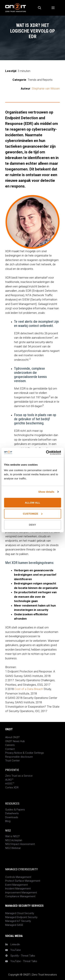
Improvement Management (21, 893)
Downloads (12, 817)
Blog (8, 821)
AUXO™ (9, 780)
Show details (46, 492)
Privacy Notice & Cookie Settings (25, 753)
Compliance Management (20, 896)
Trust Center (12, 761)
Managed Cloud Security (20, 913)
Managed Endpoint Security (21, 917)
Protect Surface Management (23, 881)
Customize (33, 513)
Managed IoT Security (18, 921)
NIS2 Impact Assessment (20, 844)
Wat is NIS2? (12, 836)
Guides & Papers (15, 810)
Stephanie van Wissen (46, 88)
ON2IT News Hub (15, 741)
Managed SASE (14, 925)
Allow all (33, 502)
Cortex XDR (12, 787)
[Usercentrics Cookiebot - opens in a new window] (46, 452)
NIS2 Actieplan (14, 840)
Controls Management (18, 877)
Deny (33, 525)
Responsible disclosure (19, 757)
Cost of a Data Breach (29, 689)
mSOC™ (10, 784)
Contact (10, 749)
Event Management (16, 885)
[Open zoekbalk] (40, 8)
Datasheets (12, 813)
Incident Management (18, 889)
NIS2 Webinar (13, 848)
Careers (10, 745)
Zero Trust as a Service (19, 776)
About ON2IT (12, 737)
